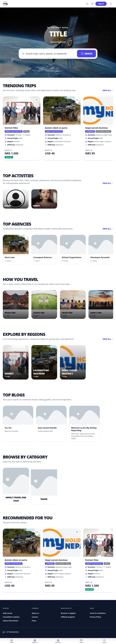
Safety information (10, 621)
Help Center (8, 613)
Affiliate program (68, 617)
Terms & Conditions (98, 613)
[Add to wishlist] (37, 100)
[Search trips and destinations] (48, 54)
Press (34, 621)
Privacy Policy (95, 617)
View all (108, 90)
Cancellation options (11, 617)
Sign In (101, 4)
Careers (35, 617)
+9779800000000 (12, 632)
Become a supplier (68, 613)
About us (35, 613)
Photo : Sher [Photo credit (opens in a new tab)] (7, 74)
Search (87, 54)
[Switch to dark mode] (87, 4)
